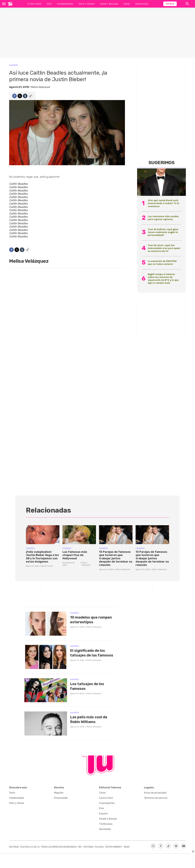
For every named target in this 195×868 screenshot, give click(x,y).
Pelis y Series (87, 4)
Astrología (142, 4)
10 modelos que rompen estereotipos (91, 620)
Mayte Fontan (47, 566)
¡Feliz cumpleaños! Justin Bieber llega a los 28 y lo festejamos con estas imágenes (42, 557)
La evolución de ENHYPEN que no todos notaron (162, 263)
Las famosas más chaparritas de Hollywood (75, 555)
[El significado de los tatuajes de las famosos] (46, 657)
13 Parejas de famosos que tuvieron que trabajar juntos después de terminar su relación (116, 558)
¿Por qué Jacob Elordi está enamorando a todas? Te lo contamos (164, 203)
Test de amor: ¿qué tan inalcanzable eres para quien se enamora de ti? (164, 248)
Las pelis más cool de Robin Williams (91, 719)
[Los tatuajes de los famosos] (46, 690)
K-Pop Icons (34, 4)
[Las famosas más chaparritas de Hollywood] (79, 535)
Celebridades (65, 4)
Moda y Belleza (109, 4)
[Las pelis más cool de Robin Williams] (46, 723)
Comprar (170, 4)
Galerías (14, 65)
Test (49, 4)
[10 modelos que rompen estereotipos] (46, 624)
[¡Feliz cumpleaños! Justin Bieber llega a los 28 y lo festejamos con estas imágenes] (43, 535)
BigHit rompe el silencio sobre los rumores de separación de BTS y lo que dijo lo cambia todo (163, 279)
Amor (127, 4)
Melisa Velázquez (41, 87)
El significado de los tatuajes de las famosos (90, 655)
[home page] (10, 4)
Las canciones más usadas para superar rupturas (163, 218)
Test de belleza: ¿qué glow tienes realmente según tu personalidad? (163, 232)
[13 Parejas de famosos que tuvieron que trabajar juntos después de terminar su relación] (116, 535)
